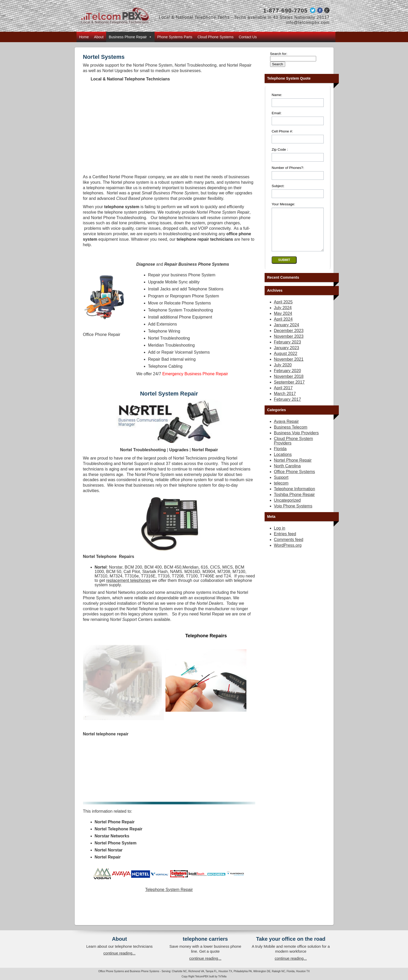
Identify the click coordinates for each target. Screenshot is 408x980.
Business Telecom (291, 435)
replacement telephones (128, 580)
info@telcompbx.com (308, 23)
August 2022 (286, 361)
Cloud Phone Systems (216, 37)
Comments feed (289, 547)
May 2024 (283, 321)
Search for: (279, 54)
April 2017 (283, 396)
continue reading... (119, 953)
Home (84, 37)
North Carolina (287, 474)
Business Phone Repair (130, 37)
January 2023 (287, 356)
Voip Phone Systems (293, 514)
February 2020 (288, 378)
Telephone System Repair (169, 890)
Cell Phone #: (282, 131)
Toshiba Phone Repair (294, 502)
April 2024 (283, 327)
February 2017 (288, 407)
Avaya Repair (286, 429)
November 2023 (289, 344)
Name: (277, 95)
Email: (277, 113)
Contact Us (248, 37)
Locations (283, 462)
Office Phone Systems (295, 479)
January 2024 (287, 333)
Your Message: (283, 204)
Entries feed (285, 542)
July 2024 (283, 316)
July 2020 (283, 373)
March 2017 (285, 401)
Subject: (278, 186)
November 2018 (289, 384)
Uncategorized (287, 508)
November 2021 (289, 367)
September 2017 (289, 390)
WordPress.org (288, 553)
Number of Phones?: (288, 168)
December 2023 (289, 338)
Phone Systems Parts (175, 37)
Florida (280, 457)
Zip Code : (280, 149)
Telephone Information (295, 497)
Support (281, 485)
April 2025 (283, 310)
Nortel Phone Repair (293, 468)
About (99, 37)
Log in (280, 536)
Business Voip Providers (297, 441)
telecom (281, 491)
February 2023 (288, 350)
